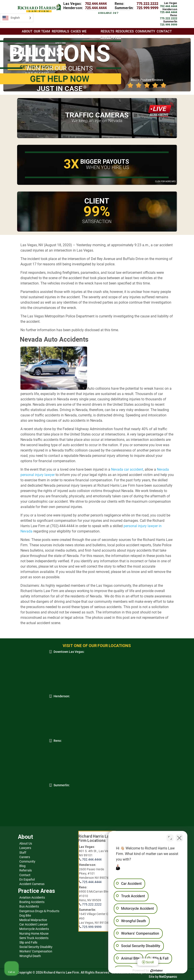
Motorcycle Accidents (34, 929)
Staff (23, 853)
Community (27, 861)
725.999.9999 (147, 8)
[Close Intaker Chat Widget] (179, 838)
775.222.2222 (147, 4)
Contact (25, 875)
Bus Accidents (29, 906)
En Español (27, 879)
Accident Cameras (32, 884)
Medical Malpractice (33, 920)
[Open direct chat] (170, 838)
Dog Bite (25, 915)
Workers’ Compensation (36, 951)
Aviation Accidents (32, 897)
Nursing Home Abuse (34, 934)
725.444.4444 (96, 8)
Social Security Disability (36, 947)
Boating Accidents (32, 902)
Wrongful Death (30, 956)
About (27, 31)
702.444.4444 (96, 4)
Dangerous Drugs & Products (39, 911)
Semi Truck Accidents (34, 938)
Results (107, 31)
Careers (25, 857)
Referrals (26, 870)
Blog (22, 866)
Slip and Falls (28, 942)
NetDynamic (168, 977)
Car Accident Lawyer (34, 924)
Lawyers (25, 848)
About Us (26, 843)
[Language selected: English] (17, 18)
